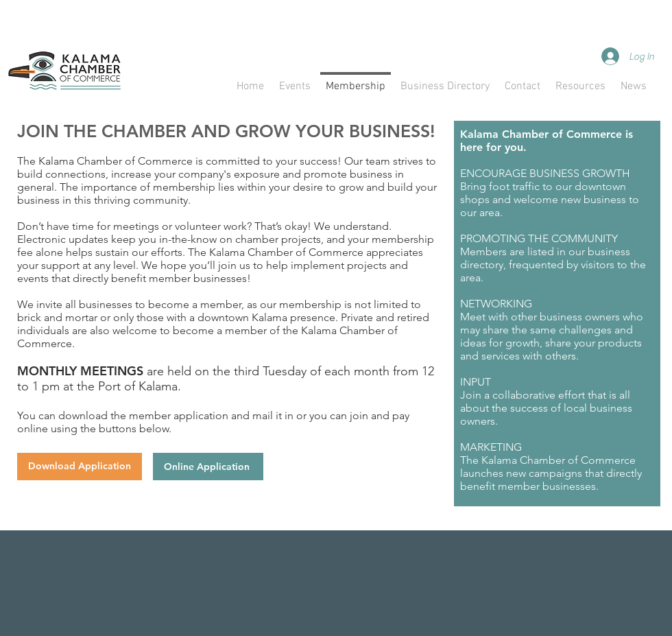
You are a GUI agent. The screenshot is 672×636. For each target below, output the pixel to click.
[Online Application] (208, 467)
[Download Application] (80, 467)
